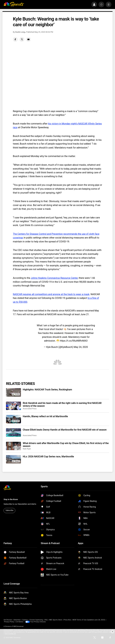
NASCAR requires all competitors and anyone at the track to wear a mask (51, 294)
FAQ (46, 620)
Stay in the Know (11, 499)
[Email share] (28, 39)
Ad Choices (8, 620)
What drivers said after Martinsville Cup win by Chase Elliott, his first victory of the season (66, 445)
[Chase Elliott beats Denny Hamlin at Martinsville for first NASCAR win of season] (13, 432)
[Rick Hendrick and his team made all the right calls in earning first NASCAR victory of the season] (13, 406)
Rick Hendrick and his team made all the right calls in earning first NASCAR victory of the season (62, 404)
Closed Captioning (36, 620)
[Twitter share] (22, 39)
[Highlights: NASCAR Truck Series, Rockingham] (13, 392)
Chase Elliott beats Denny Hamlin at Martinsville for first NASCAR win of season (65, 430)
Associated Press (30, 409)
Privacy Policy (9, 622)
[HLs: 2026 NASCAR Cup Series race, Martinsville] (13, 459)
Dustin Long (20, 32)
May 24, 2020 (81, 347)
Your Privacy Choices (38, 622)
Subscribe (9, 510)
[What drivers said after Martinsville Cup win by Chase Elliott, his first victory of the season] (13, 446)
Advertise (17, 620)
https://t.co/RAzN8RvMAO (74, 341)
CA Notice (20, 622)
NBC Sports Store (56, 620)
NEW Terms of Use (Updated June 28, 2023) (89, 620)
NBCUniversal (18, 626)
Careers (25, 620)
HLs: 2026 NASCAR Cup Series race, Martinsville (48, 457)
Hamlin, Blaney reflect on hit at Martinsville (45, 416)
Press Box (67, 620)
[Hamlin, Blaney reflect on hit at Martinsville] (13, 419)
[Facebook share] (15, 39)
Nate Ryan (27, 449)
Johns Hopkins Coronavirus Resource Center (54, 278)
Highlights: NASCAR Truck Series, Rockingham (47, 390)
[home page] (14, 4)
